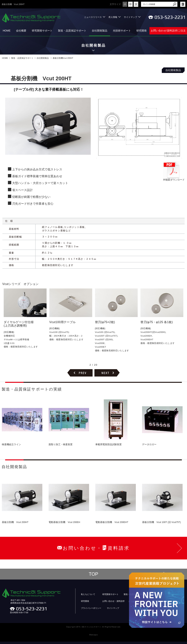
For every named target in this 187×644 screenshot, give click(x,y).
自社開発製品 (100, 31)
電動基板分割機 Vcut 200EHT (112, 522)
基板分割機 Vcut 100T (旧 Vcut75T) (161, 522)
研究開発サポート (42, 31)
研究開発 (142, 31)
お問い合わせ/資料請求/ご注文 (168, 31)
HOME (7, 31)
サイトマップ (130, 17)
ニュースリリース (93, 17)
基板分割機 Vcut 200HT (15, 522)
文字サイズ (115, 4)
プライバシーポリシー (91, 608)
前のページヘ (80, 373)
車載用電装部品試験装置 (109, 444)
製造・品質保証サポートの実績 (32, 389)
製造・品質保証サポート (72, 31)
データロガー (149, 444)
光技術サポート (122, 31)
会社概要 (21, 31)
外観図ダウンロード (174, 178)
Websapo (93, 635)
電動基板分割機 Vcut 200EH (64, 522)
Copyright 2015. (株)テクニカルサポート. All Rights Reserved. (94, 627)
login (183, 4)
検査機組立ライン (11, 444)
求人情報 (113, 17)
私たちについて (88, 594)
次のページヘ (107, 373)
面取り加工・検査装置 (61, 444)
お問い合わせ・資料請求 (113, 601)
